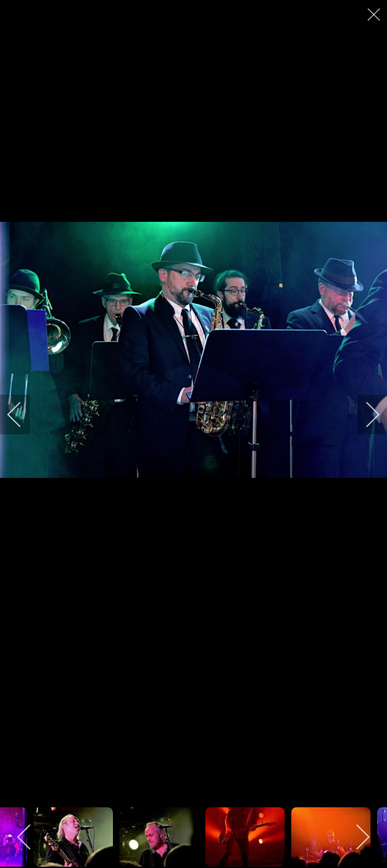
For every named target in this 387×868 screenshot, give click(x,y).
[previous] (23, 415)
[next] (364, 415)
